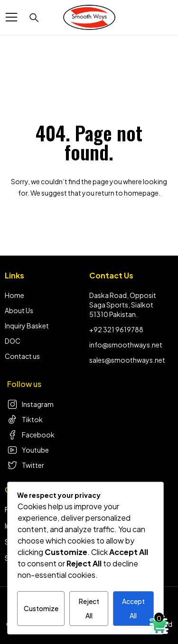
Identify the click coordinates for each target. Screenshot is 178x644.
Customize (41, 608)
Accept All (133, 608)
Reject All (89, 608)
